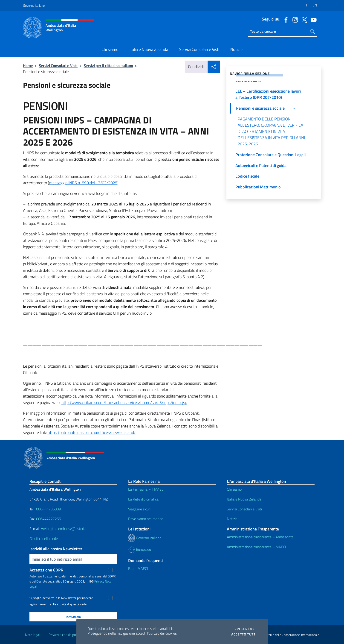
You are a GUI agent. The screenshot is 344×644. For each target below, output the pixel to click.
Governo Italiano (34, 5)
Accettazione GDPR (46, 570)
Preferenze (246, 629)
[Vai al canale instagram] (294, 19)
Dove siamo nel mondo (146, 519)
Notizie (232, 519)
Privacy (99, 581)
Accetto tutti (244, 634)
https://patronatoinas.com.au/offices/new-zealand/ (92, 432)
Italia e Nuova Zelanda (244, 499)
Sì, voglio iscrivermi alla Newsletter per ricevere (61, 598)
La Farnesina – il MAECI (146, 489)
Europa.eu (140, 549)
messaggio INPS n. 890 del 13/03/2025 (83, 183)
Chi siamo (234, 489)
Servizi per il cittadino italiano (108, 66)
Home (28, 66)
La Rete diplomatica (143, 499)
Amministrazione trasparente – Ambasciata (260, 537)
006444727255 (49, 519)
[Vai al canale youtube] (312, 19)
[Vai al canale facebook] (285, 19)
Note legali (33, 635)
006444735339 (49, 509)
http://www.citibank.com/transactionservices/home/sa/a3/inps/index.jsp (124, 402)
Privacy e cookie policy (65, 635)
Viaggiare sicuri (139, 509)
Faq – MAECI (138, 568)
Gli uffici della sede (44, 539)
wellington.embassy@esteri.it (64, 529)
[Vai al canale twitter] (303, 19)
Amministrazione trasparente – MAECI (256, 547)
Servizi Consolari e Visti (58, 66)
